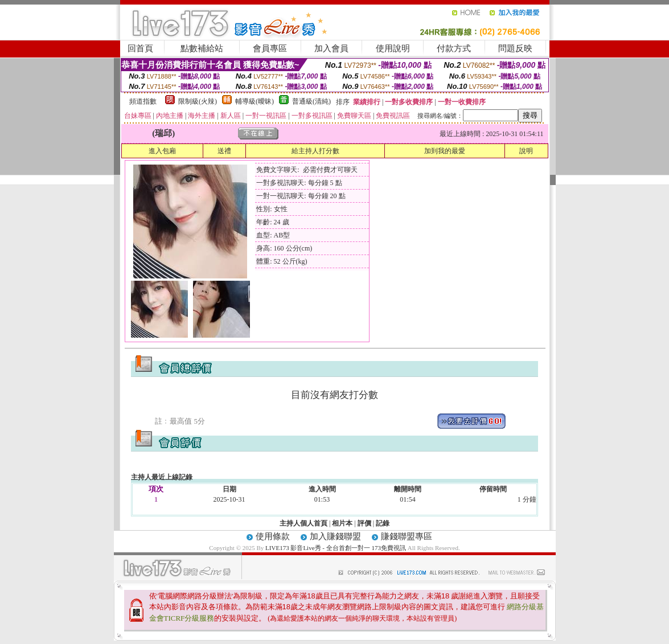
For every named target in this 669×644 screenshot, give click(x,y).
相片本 (342, 523)
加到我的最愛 (445, 151)
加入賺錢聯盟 (335, 536)
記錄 (383, 523)
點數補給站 (202, 48)
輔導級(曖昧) (255, 101)
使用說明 (393, 48)
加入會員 (331, 48)
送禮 (224, 151)
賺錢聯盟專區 (407, 536)
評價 (364, 523)
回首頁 (140, 48)
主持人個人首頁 (303, 523)
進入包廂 (162, 151)
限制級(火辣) (198, 101)
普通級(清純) (311, 101)
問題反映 (515, 48)
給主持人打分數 (315, 151)
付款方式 (454, 48)
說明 (526, 151)
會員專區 (270, 48)
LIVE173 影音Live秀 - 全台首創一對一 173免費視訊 (336, 548)
